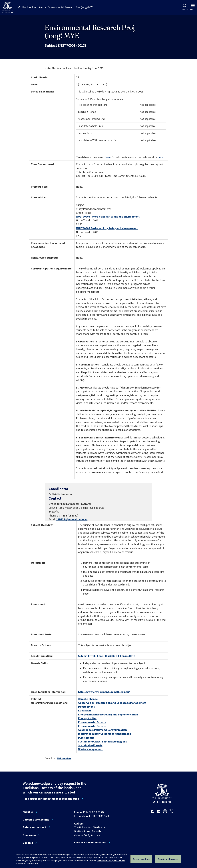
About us (28, 812)
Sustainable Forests (90, 745)
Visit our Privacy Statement (111, 861)
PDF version (64, 758)
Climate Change (88, 699)
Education (84, 710)
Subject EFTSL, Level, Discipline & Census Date (107, 656)
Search (185, 7)
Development (86, 707)
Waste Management (90, 749)
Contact (28, 843)
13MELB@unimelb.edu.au (72, 519)
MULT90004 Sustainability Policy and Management (107, 228)
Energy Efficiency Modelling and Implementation (108, 714)
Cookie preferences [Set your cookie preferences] (168, 859)
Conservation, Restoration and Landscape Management (112, 703)
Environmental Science (92, 722)
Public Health (86, 738)
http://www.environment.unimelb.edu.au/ (104, 692)
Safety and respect (35, 827)
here (108, 157)
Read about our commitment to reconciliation (51, 799)
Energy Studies (87, 718)
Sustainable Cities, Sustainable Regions (103, 741)
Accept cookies (141, 859)
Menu (193, 7)
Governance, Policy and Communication (103, 730)
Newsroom (29, 835)
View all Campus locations (90, 842)
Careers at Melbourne (36, 820)
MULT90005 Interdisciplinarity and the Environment (108, 217)
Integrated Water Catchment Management (105, 734)
